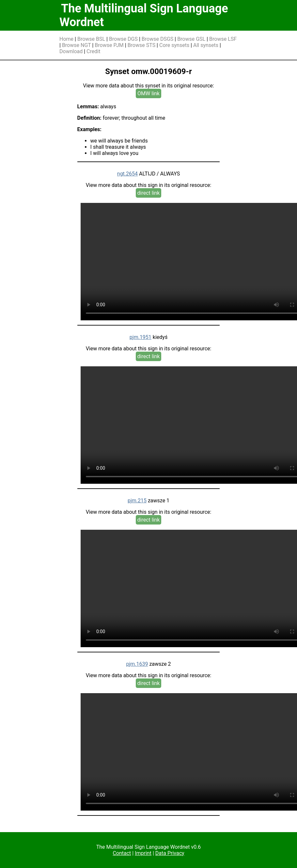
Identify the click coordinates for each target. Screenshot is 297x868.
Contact (122, 853)
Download (71, 51)
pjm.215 (137, 501)
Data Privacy (170, 853)
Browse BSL (91, 39)
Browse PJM (109, 45)
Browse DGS (123, 39)
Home (66, 39)
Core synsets (174, 45)
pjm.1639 (137, 664)
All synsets (206, 45)
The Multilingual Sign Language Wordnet (144, 15)
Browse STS (142, 45)
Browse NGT (77, 45)
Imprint (143, 853)
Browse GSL (191, 39)
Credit (93, 51)
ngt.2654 (127, 174)
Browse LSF (223, 39)
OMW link (148, 93)
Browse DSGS (158, 39)
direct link (149, 193)
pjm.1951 (141, 337)
